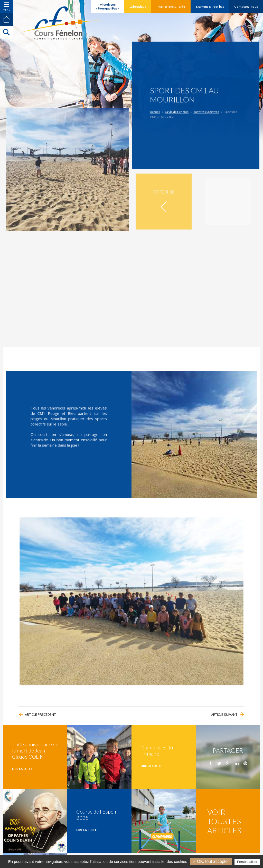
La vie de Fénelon (184, 109)
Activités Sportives (202, 109)
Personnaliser (247, 862)
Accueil (170, 109)
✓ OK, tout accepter (211, 861)
